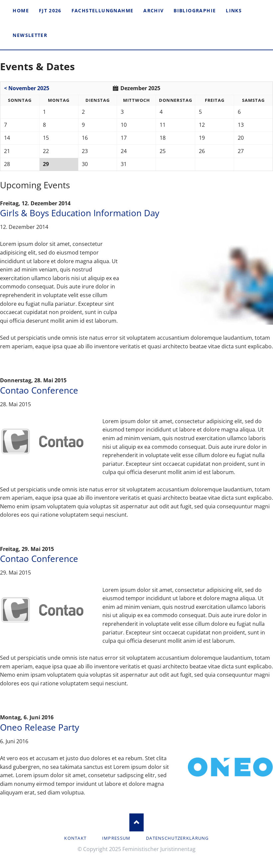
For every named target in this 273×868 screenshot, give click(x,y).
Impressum (116, 838)
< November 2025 (27, 88)
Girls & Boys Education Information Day (80, 213)
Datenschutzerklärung (177, 838)
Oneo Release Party (40, 727)
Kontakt (75, 838)
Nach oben (136, 822)
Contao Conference (39, 390)
